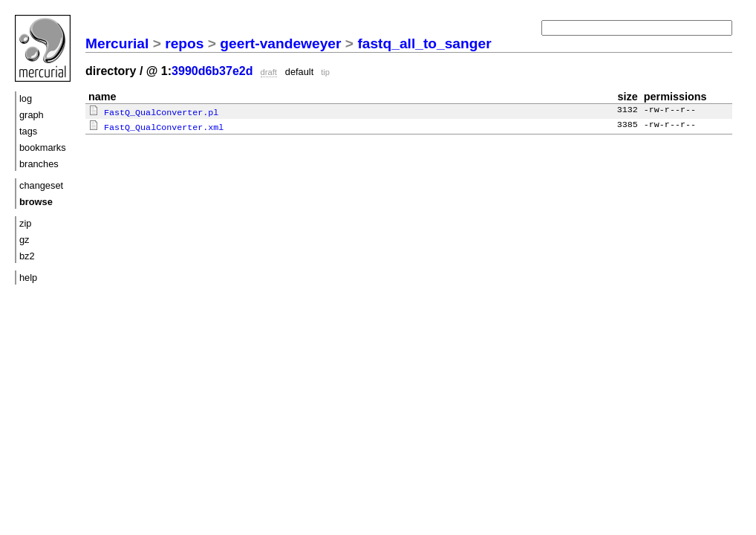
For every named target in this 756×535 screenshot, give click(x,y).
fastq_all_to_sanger (424, 43)
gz (25, 240)
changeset (41, 185)
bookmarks (43, 147)
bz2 (27, 256)
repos (184, 43)
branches (39, 164)
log (26, 98)
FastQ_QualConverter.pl (153, 111)
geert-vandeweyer (280, 43)
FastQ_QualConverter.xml (156, 126)
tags (28, 131)
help (28, 278)
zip (25, 223)
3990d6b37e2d (212, 71)
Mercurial (117, 43)
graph (32, 115)
